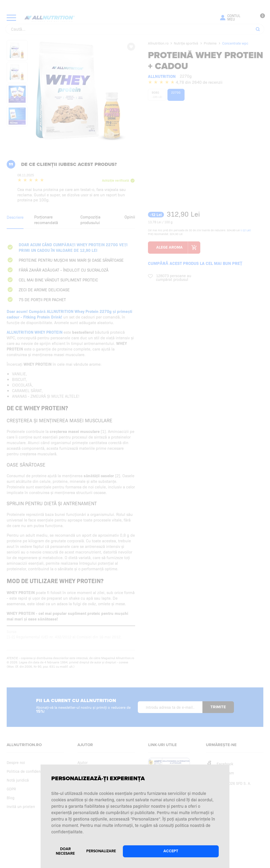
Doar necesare (65, 851)
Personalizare (101, 851)
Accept (171, 851)
